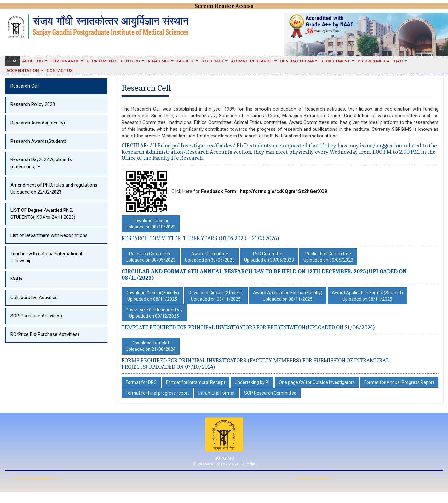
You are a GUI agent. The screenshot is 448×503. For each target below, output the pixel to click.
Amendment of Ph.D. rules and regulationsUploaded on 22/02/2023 (54, 188)
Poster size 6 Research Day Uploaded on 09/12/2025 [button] (154, 313)
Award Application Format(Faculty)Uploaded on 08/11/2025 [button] (288, 296)
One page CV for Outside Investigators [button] (317, 382)
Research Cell (25, 86)
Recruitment (335, 61)
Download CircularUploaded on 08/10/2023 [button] (151, 224)
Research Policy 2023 (33, 104)
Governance (65, 61)
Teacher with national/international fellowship (46, 257)
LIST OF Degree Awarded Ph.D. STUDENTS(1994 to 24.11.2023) (43, 214)
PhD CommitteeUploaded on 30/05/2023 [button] (269, 257)
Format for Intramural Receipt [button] (196, 382)
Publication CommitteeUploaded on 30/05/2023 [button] (328, 257)
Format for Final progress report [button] (157, 393)
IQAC (398, 61)
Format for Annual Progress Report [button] (399, 382)
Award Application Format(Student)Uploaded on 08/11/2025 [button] (367, 296)
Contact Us (60, 70)
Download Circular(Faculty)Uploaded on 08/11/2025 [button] (152, 296)
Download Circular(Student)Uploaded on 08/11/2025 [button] (216, 296)
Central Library (299, 61)
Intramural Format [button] (217, 393)
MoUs (16, 279)
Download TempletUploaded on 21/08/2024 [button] (151, 346)
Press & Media (373, 61)
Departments (102, 61)
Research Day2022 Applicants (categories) (41, 163)
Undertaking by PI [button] (252, 382)
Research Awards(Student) (38, 141)
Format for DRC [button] (141, 382)
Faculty (185, 61)
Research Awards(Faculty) (38, 123)
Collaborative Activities (34, 298)
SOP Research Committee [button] (270, 393)
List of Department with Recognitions (49, 235)
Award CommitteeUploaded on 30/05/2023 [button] (210, 257)
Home (13, 61)
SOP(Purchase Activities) (36, 316)
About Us (32, 61)
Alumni (239, 61)
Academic (158, 61)
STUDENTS (212, 61)
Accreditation (23, 70)
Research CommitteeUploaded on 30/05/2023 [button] (151, 257)
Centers (130, 61)
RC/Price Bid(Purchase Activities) (45, 334)
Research (261, 61)
